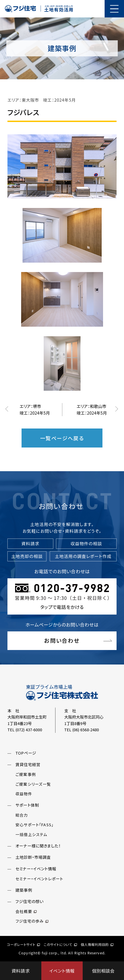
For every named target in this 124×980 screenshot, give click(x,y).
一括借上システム (31, 834)
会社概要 (26, 911)
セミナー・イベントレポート (39, 879)
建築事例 (24, 890)
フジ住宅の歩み (32, 921)
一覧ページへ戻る (62, 438)
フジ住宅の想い (29, 901)
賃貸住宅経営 (28, 764)
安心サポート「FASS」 (34, 825)
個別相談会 (103, 971)
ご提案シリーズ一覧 (33, 784)
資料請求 (21, 971)
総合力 (22, 815)
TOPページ (26, 753)
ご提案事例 (26, 774)
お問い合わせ (62, 640)
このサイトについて (60, 944)
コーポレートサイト (23, 944)
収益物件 (24, 794)
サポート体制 (27, 805)
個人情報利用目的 (97, 944)
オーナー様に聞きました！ (38, 846)
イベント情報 (62, 971)
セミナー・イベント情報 (36, 869)
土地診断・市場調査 (33, 857)
